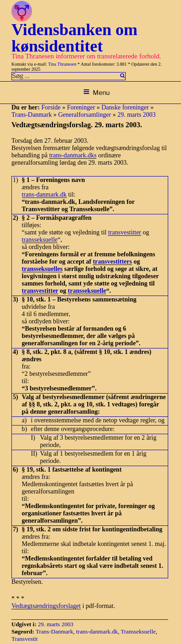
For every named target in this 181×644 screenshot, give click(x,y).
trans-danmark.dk (44, 195)
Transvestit (24, 639)
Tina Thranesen (62, 64)
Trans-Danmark (32, 115)
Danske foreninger (125, 107)
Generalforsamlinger (85, 115)
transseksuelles (42, 269)
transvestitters (112, 262)
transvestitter (124, 232)
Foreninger (81, 107)
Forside (51, 107)
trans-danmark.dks (73, 155)
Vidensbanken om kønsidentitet (75, 38)
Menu (96, 92)
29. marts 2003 (137, 115)
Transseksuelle (138, 631)
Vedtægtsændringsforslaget (46, 606)
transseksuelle (40, 240)
